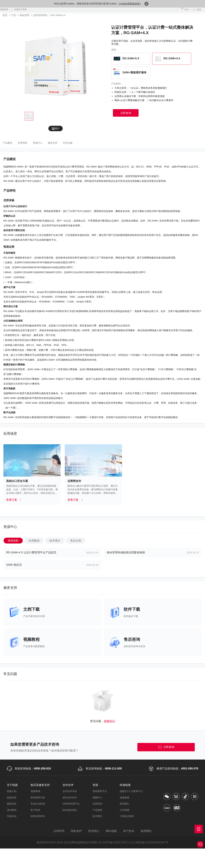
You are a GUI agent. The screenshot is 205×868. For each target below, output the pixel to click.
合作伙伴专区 (70, 791)
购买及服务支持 (40, 785)
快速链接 (125, 785)
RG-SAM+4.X (58, 15)
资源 (95, 785)
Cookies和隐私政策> (130, 4)
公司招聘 (125, 810)
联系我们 (125, 804)
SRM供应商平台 (71, 804)
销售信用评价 (38, 816)
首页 (5, 15)
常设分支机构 (38, 804)
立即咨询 (166, 747)
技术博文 (97, 816)
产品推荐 (97, 810)
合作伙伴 (68, 785)
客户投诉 (35, 810)
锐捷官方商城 (20, 9)
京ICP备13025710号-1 (116, 842)
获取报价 (199, 829)
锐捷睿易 (4, 9)
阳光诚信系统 (70, 810)
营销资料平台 (100, 791)
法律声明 (59, 831)
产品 (13, 15)
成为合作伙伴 (70, 798)
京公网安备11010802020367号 (150, 842)
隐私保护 (76, 831)
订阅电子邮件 (127, 816)
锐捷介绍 (12, 791)
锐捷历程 (12, 798)
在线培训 (97, 804)
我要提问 (109, 721)
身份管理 (25, 15)
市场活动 (12, 816)
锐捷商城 (35, 791)
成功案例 (12, 810)
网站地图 (111, 831)
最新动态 (12, 804)
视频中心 (97, 798)
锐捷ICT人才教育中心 (131, 791)
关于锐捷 (12, 785)
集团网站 (146, 831)
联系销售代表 (38, 798)
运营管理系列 (40, 15)
